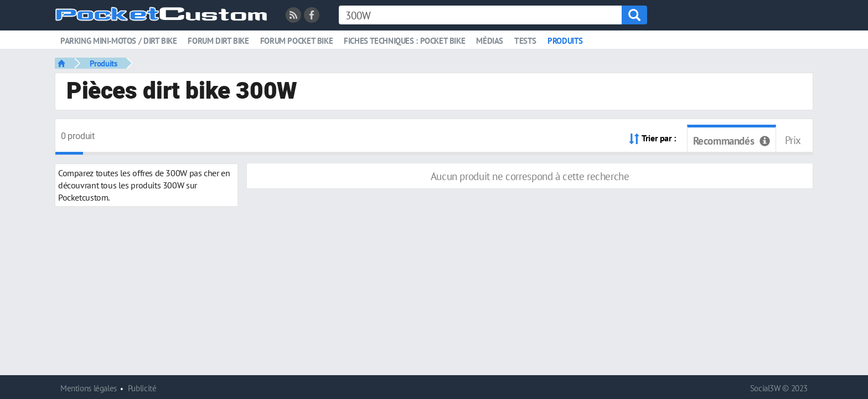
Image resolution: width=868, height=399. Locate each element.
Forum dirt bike (218, 41)
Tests (525, 41)
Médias (490, 41)
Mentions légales (89, 388)
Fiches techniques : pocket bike (404, 41)
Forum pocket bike (296, 41)
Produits (565, 41)
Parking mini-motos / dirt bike (118, 41)
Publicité (142, 388)
